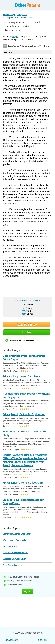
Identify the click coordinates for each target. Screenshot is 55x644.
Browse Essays (12, 640)
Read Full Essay (27, 325)
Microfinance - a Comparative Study (23, 483)
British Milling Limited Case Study (21, 376)
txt (24, 308)
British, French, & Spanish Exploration (24, 414)
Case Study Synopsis (12, 565)
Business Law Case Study (14, 559)
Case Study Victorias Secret (15, 553)
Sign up (28, 591)
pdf (23, 311)
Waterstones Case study (14, 540)
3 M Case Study (10, 546)
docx (24, 314)
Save (27, 332)
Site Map (42, 640)
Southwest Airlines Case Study (17, 534)
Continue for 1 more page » (27, 300)
